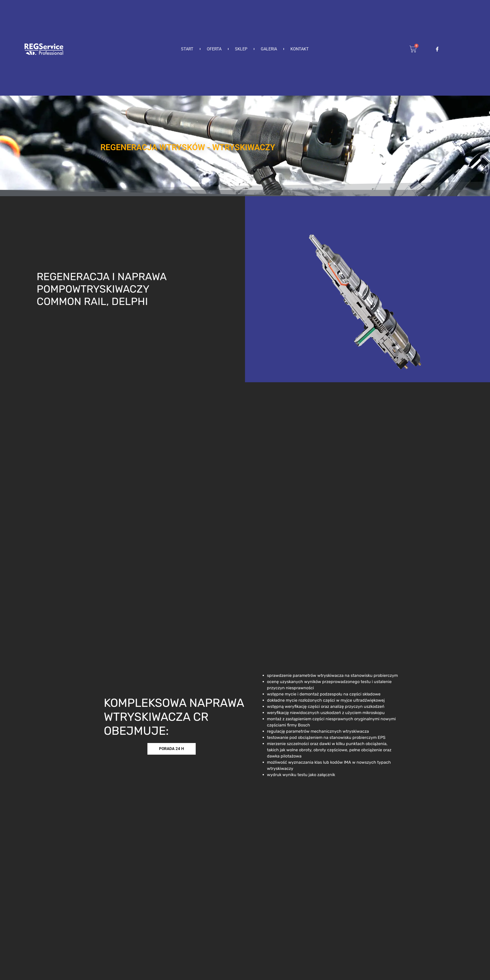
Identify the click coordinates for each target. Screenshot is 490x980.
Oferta (214, 49)
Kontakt (300, 49)
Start (187, 49)
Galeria (269, 49)
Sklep (241, 49)
